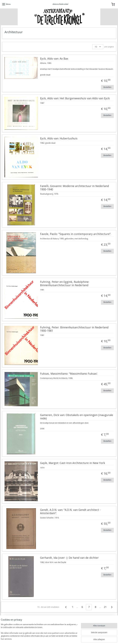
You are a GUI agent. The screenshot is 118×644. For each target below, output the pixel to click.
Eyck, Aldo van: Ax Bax (54, 59)
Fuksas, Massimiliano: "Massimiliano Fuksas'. (69, 374)
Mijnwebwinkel (94, 638)
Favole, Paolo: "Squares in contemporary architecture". (75, 234)
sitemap (50, 638)
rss (56, 638)
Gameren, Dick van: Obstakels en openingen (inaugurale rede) (76, 417)
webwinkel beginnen (68, 638)
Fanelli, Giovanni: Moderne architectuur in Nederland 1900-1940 (74, 188)
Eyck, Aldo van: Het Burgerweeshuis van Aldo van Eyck (75, 99)
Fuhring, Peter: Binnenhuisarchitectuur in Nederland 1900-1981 (74, 329)
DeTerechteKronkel (13, 629)
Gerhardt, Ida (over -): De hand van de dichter (69, 558)
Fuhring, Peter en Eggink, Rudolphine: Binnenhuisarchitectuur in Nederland (64, 284)
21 (105, 607)
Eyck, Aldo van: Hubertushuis (59, 138)
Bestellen (107, 87)
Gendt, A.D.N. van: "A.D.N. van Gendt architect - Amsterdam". (70, 512)
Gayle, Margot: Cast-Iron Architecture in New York (72, 463)
